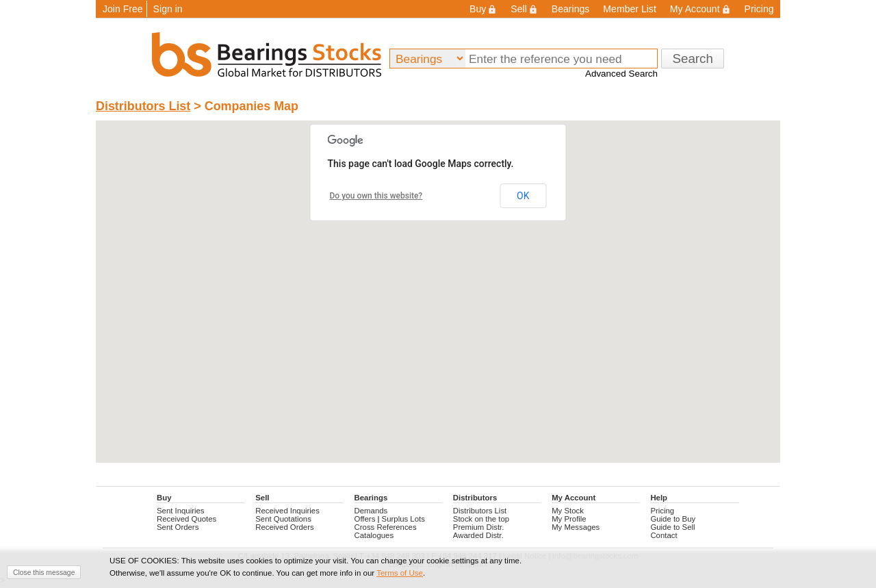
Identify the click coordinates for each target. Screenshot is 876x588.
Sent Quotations (283, 519)
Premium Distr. (479, 527)
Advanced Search (621, 74)
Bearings (571, 9)
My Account (700, 9)
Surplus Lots (403, 519)
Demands (371, 511)
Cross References (386, 527)
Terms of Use (400, 573)
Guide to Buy (673, 519)
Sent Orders (178, 527)
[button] (438, 279)
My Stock (568, 511)
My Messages (576, 527)
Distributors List (143, 106)
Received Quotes (186, 519)
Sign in (168, 9)
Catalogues (374, 535)
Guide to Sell (672, 527)
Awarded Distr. (478, 535)
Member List (629, 9)
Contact (664, 535)
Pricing (759, 9)
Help (659, 498)
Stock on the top (481, 519)
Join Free (123, 9)
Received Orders (284, 527)
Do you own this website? (376, 196)
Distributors (475, 498)
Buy (483, 9)
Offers (365, 519)
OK (523, 196)
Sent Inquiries (181, 511)
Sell (524, 9)
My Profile (569, 519)
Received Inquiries (287, 511)
